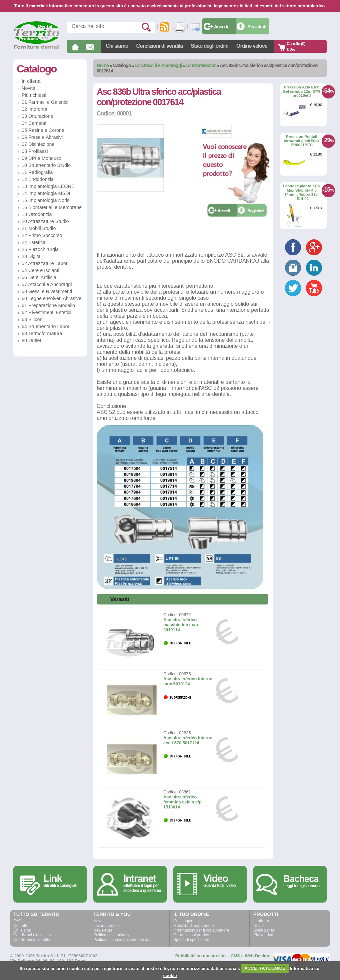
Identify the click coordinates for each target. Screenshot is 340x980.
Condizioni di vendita (159, 46)
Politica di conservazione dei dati (122, 940)
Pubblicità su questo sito (200, 956)
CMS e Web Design (250, 956)
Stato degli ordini (209, 46)
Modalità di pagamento (193, 926)
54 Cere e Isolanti (40, 270)
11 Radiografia (37, 172)
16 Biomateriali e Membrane (52, 207)
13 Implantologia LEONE (48, 186)
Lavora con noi (106, 926)
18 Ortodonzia (37, 214)
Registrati (257, 27)
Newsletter (103, 930)
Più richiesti (34, 95)
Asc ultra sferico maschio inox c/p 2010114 (181, 625)
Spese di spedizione (191, 940)
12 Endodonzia (38, 179)
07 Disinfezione (38, 144)
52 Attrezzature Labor (45, 263)
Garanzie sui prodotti (192, 935)
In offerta (31, 81)
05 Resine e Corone (43, 130)
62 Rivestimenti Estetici (46, 312)
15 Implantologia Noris (45, 200)
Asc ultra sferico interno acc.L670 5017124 (188, 740)
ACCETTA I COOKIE (265, 968)
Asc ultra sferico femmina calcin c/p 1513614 (182, 802)
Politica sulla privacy (111, 935)
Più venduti (263, 935)
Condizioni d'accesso (32, 935)
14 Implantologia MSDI (46, 193)
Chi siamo (117, 46)
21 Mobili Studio (39, 228)
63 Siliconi (33, 319)
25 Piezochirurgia (40, 249)
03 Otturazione (37, 116)
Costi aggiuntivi (187, 921)
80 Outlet (31, 340)
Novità (28, 88)
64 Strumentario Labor (45, 326)
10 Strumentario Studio (46, 165)
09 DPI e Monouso (41, 158)
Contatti (20, 926)
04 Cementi (34, 123)
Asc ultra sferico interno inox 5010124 (188, 681)
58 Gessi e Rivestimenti (47, 291)
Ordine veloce (252, 46)
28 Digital (32, 256)
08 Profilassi (35, 151)
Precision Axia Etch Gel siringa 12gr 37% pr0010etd (301, 91)
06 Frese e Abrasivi (42, 137)
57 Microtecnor (201, 65)
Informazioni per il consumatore (201, 930)
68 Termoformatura (42, 333)
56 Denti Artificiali (40, 277)
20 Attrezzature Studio (45, 221)
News (98, 921)
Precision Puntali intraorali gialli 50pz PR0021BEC (302, 141)
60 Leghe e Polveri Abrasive (51, 298)
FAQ (17, 921)
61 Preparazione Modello (48, 305)
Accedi (221, 27)
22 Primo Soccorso (42, 235)
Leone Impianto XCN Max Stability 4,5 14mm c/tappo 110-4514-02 (302, 192)
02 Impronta (34, 109)
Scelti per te (264, 930)
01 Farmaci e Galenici (45, 102)
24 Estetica (33, 242)
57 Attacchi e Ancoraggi (159, 65)
